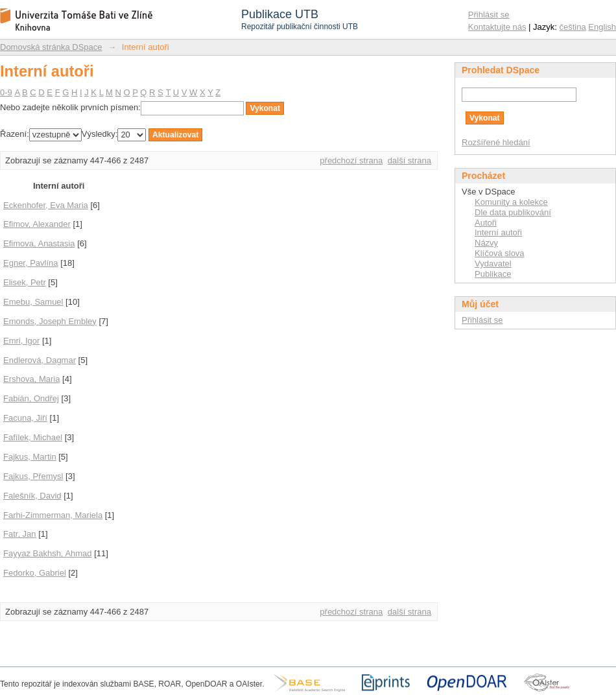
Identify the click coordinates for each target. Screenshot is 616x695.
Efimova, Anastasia (39, 243)
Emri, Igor (21, 341)
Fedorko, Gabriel (35, 573)
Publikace (493, 274)
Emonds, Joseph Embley (50, 321)
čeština (573, 27)
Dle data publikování (513, 212)
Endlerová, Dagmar (40, 360)
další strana (409, 160)
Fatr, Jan (20, 534)
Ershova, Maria (31, 379)
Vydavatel (493, 264)
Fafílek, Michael (33, 437)
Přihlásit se (489, 15)
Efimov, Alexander (37, 224)
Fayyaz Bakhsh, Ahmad (48, 553)
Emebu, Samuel (33, 302)
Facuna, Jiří (25, 418)
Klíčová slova (500, 253)
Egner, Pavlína (31, 263)
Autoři (486, 223)
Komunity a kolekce (511, 202)
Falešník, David (32, 496)
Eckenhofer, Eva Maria (46, 205)
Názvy (486, 243)
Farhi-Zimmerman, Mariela (53, 515)
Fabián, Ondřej (31, 398)
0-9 (6, 92)
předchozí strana (351, 160)
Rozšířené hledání (496, 142)
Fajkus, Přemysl (33, 476)
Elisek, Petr (25, 282)
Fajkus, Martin (30, 457)
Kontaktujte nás (497, 27)
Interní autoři (498, 232)
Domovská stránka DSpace (51, 47)
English (602, 27)
